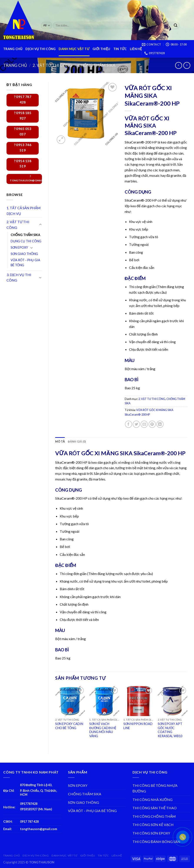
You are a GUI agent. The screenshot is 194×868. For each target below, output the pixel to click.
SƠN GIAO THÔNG (24, 254)
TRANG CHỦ (13, 49)
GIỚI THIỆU (101, 49)
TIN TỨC (120, 49)
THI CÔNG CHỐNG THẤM (154, 816)
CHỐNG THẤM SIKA (97, 65)
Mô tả (60, 442)
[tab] (60, 442)
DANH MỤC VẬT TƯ (74, 49)
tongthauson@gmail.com (39, 829)
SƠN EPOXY (19, 247)
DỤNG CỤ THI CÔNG (26, 241)
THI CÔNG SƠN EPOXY (151, 833)
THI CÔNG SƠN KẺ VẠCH (153, 825)
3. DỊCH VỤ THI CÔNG (19, 277)
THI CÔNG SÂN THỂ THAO (155, 808)
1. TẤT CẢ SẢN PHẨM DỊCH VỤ (24, 211)
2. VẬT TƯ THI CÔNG (52, 65)
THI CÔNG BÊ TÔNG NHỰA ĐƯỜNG (155, 788)
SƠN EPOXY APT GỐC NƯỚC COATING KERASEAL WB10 (170, 730)
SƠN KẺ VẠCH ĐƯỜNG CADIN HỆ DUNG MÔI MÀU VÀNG (103, 730)
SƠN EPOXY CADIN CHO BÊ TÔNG (69, 726)
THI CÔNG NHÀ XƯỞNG (153, 800)
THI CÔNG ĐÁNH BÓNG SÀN (156, 842)
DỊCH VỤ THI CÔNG (41, 49)
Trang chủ (15, 65)
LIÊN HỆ (136, 49)
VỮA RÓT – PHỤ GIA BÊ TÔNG (92, 811)
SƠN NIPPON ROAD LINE (138, 726)
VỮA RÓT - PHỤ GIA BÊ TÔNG (25, 263)
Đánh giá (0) (77, 442)
